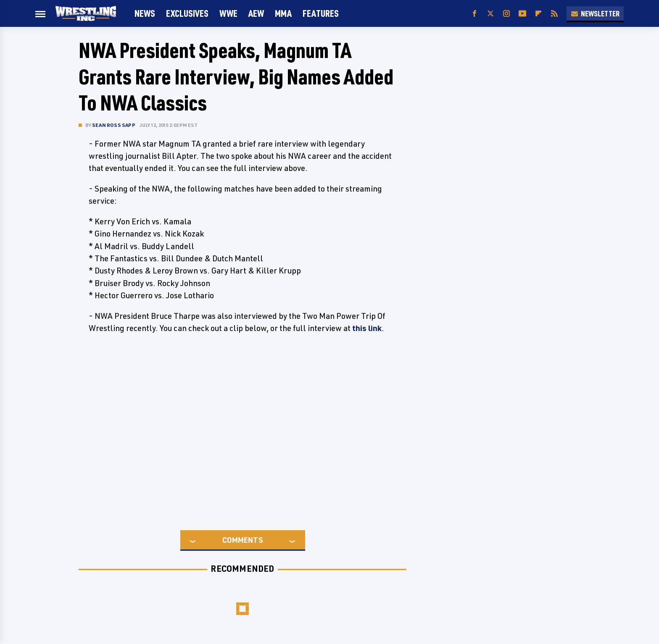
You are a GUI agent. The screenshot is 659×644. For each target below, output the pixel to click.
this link (367, 328)
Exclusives (187, 13)
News (145, 13)
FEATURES (321, 13)
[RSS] (554, 14)
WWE (228, 13)
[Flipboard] (538, 14)
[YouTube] (522, 14)
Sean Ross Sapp (114, 125)
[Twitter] (490, 14)
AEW (256, 13)
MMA (283, 13)
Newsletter (595, 13)
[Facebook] (474, 14)
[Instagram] (506, 14)
